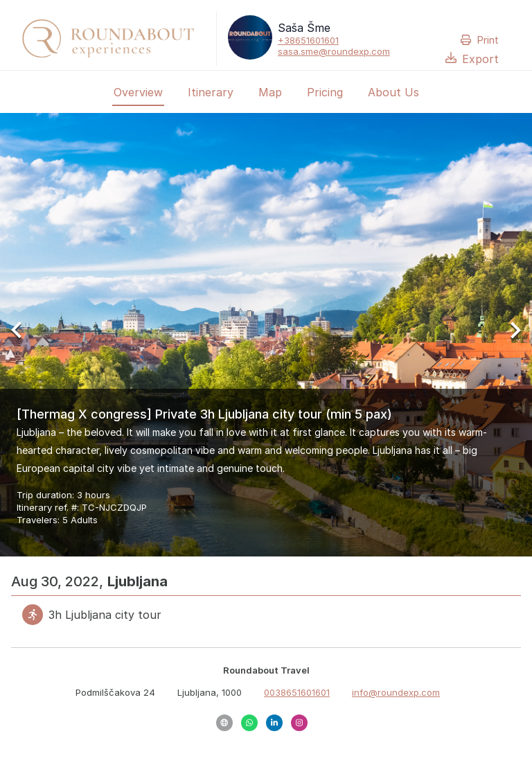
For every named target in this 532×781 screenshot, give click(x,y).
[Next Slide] (510, 335)
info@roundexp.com (396, 692)
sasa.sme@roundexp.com (334, 51)
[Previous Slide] (22, 335)
